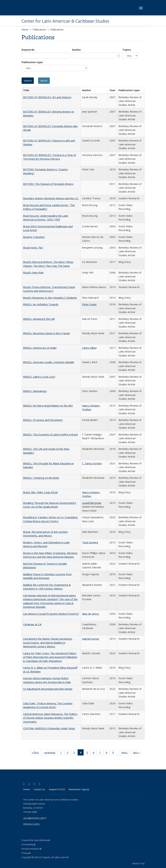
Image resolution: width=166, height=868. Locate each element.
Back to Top (139, 863)
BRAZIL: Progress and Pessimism (43, 420)
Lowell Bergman (92, 503)
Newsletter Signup (79, 789)
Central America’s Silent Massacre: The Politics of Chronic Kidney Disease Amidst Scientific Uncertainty (50, 718)
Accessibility (28, 844)
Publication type (32, 62)
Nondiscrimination (32, 849)
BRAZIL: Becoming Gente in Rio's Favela (46, 333)
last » (137, 753)
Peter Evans (89, 304)
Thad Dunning (90, 542)
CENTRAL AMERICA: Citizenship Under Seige (49, 728)
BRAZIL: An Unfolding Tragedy (41, 304)
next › (126, 753)
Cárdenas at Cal (32, 624)
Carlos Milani (89, 348)
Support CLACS (57, 789)
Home (25, 30)
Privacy (26, 853)
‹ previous (51, 753)
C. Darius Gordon (92, 463)
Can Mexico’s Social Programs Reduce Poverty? (51, 614)
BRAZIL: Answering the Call (39, 319)
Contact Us (39, 789)
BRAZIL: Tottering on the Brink (41, 478)
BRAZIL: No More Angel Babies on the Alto (48, 406)
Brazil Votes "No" (33, 247)
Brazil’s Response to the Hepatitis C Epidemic (50, 298)
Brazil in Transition (34, 237)
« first (36, 753)
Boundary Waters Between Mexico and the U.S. (51, 198)
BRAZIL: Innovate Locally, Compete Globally (49, 362)
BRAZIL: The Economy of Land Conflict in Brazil (50, 434)
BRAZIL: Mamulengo (35, 391)
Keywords (28, 50)
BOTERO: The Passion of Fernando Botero (48, 184)
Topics (127, 50)
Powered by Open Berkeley (36, 840)
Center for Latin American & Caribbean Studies (65, 21)
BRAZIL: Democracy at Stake (40, 348)
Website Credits (31, 824)
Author (77, 50)
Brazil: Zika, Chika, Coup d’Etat (40, 492)
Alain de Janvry (91, 614)
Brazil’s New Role (33, 272)
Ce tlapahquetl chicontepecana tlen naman (48, 689)
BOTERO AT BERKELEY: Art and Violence (47, 97)
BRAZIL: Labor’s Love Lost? (39, 377)
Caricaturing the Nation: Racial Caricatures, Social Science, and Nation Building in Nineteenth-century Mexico (48, 642)
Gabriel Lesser (91, 639)
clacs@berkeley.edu (35, 818)
